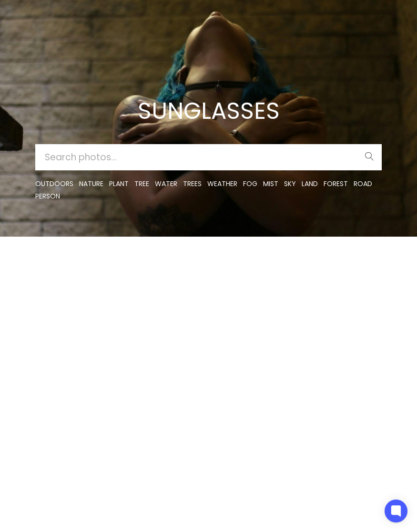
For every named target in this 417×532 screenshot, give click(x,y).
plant (119, 184)
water (166, 184)
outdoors (54, 184)
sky (290, 184)
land (310, 184)
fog (250, 184)
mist (271, 184)
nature (91, 184)
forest (336, 184)
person (48, 196)
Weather (222, 184)
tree (142, 184)
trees (192, 184)
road (363, 184)
